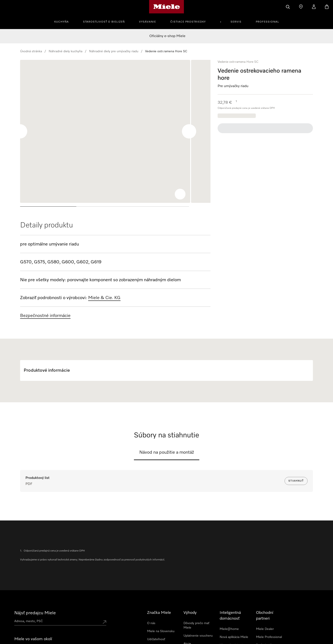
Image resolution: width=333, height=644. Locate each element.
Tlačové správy (157, 628)
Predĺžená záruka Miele (195, 635)
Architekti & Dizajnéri (271, 638)
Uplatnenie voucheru (198, 608)
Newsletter (25, 638)
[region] (115, 135)
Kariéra (152, 620)
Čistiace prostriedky (188, 22)
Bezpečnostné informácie (45, 316)
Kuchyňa (61, 22)
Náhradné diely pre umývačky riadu (114, 51)
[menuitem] (64, 21)
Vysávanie (148, 22)
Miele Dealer (265, 602)
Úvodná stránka (31, 51)
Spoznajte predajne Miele (32, 621)
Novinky (189, 625)
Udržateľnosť (156, 612)
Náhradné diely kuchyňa (66, 51)
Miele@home (229, 602)
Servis (236, 22)
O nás (151, 596)
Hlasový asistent (231, 618)
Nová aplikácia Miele (234, 610)
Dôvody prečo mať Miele (196, 598)
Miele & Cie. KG (104, 298)
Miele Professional (269, 610)
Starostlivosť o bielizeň (104, 22)
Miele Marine (265, 630)
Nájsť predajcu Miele (35, 586)
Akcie (187, 617)
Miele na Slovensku (161, 604)
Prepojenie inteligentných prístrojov (229, 630)
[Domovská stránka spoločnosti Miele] (167, 7)
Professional (267, 22)
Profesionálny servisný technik (267, 620)
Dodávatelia (155, 636)
